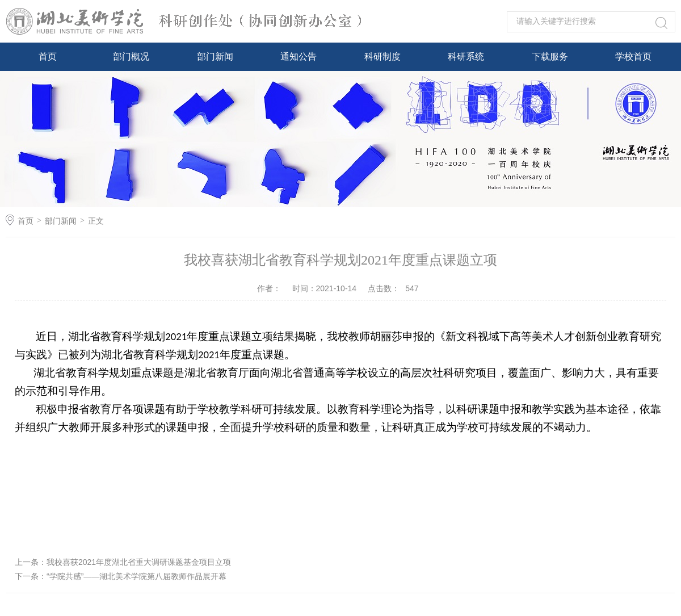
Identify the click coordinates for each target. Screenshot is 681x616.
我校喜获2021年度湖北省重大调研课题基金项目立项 (139, 562)
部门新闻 (215, 56)
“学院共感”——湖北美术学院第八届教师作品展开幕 (136, 576)
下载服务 (550, 56)
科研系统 (466, 56)
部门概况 (131, 56)
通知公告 (299, 56)
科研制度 (382, 56)
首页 (48, 56)
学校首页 (633, 56)
